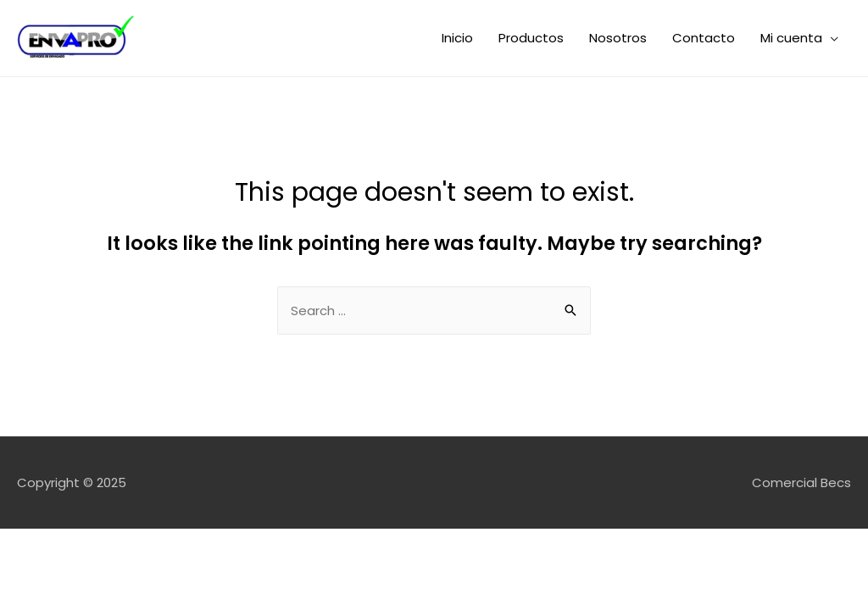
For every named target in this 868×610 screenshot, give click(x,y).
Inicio (457, 38)
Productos (531, 38)
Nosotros (618, 38)
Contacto (704, 38)
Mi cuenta (791, 38)
